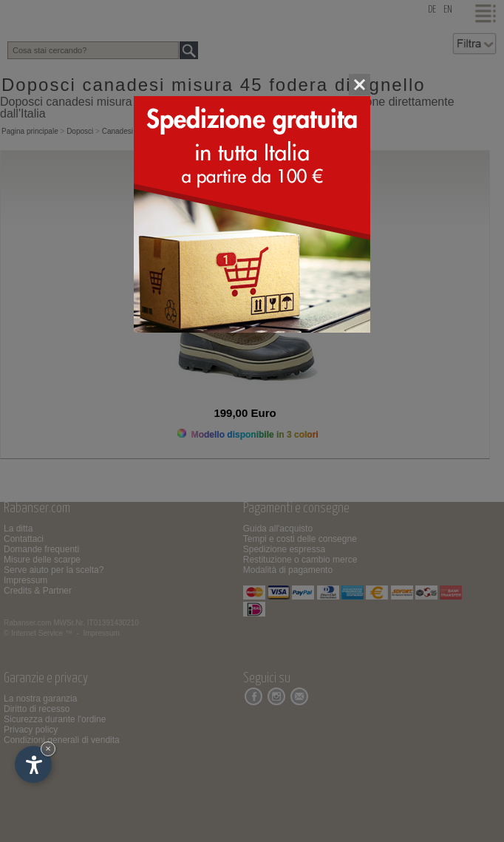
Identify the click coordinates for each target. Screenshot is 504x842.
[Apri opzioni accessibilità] (33, 764)
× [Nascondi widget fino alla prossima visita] (48, 748)
